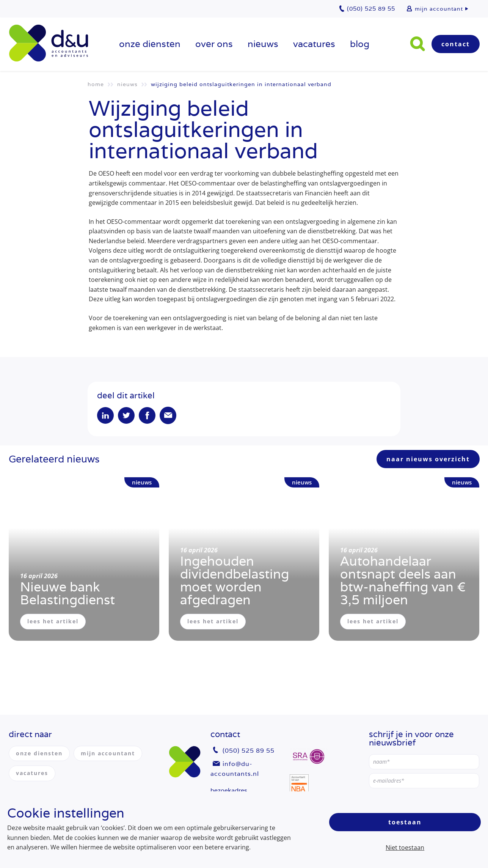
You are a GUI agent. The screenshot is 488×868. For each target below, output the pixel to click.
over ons (214, 44)
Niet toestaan (405, 848)
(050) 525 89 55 (249, 751)
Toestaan (405, 822)
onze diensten (150, 44)
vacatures (314, 44)
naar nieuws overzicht (428, 459)
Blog (360, 44)
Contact (456, 44)
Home (96, 84)
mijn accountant (439, 9)
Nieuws (263, 44)
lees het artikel (53, 621)
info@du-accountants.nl (235, 769)
